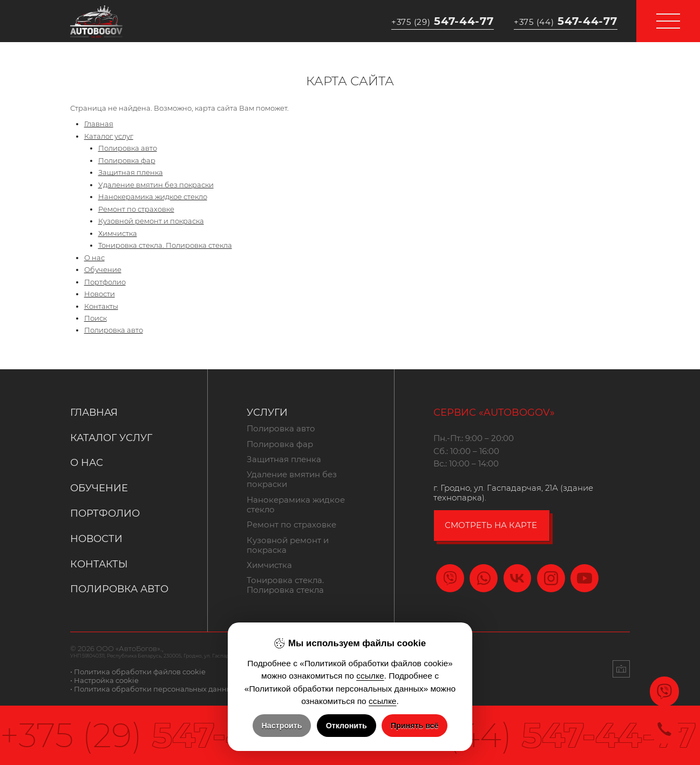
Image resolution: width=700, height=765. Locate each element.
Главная (99, 124)
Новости (100, 294)
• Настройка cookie (104, 680)
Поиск (96, 318)
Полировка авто (128, 148)
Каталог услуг (109, 136)
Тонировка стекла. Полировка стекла (165, 245)
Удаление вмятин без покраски (156, 185)
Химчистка (118, 233)
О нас (94, 258)
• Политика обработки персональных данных (153, 689)
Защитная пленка (131, 172)
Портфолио (105, 282)
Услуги (267, 412)
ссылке (370, 676)
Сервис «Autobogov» (494, 412)
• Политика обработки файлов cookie (138, 672)
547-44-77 (442, 21)
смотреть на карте (491, 525)
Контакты (101, 306)
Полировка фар (127, 160)
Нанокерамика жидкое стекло (153, 197)
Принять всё (415, 726)
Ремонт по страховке (136, 209)
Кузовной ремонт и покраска (151, 221)
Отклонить (346, 726)
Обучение (103, 269)
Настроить (282, 726)
